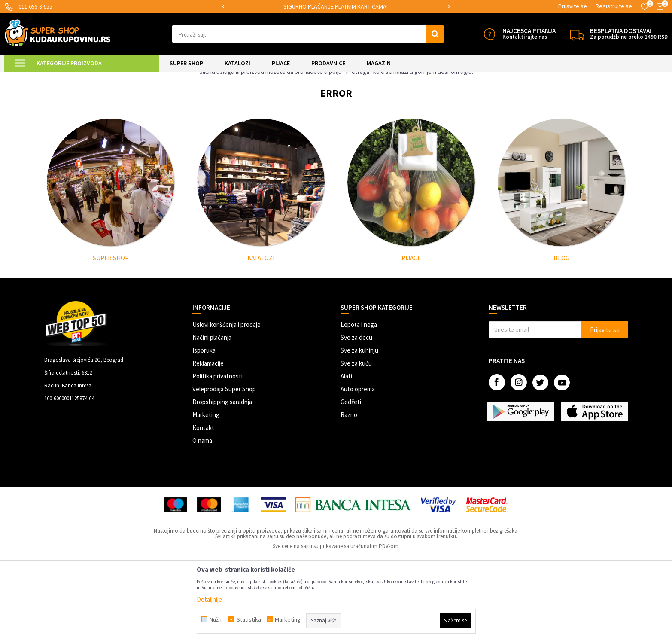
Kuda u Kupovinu (60, 77)
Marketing (206, 486)
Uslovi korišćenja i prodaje (227, 396)
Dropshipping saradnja (222, 474)
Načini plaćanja (212, 409)
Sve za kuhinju (359, 422)
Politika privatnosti (217, 448)
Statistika (249, 619)
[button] (308, 34)
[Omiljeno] (645, 7)
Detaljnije (209, 599)
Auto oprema (358, 461)
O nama (202, 512)
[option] (336, 7)
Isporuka (204, 422)
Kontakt (203, 499)
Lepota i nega (359, 396)
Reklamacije (208, 435)
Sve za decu (356, 409)
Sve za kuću (356, 435)
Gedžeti (351, 474)
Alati (346, 448)
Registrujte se (614, 6)
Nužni (216, 619)
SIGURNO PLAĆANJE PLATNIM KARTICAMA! (336, 6)
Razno (349, 486)
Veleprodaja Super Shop (224, 461)
